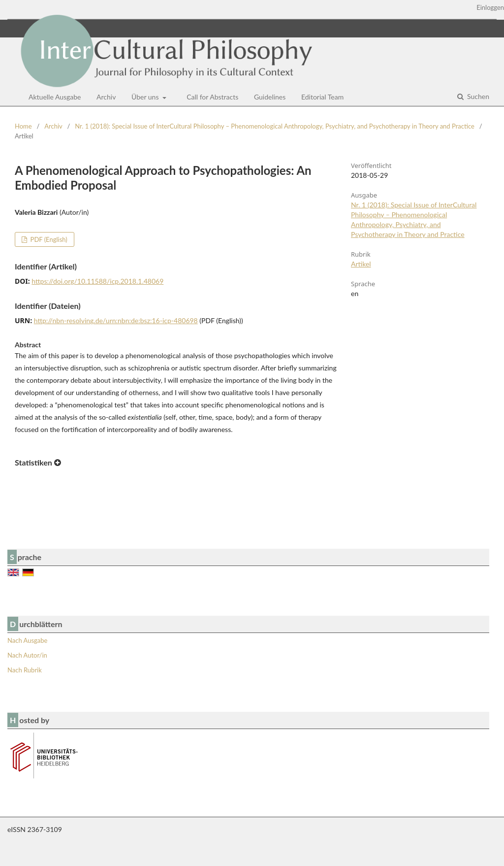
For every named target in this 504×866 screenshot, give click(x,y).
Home (23, 126)
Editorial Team (322, 97)
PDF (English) (48, 239)
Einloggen (490, 7)
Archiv (106, 97)
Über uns (146, 97)
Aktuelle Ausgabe (55, 97)
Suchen (477, 96)
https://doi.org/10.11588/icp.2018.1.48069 (97, 281)
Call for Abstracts (212, 97)
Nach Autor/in (27, 655)
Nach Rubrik (25, 670)
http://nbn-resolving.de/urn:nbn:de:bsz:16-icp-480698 (116, 320)
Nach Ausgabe (27, 640)
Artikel (361, 264)
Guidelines (270, 97)
